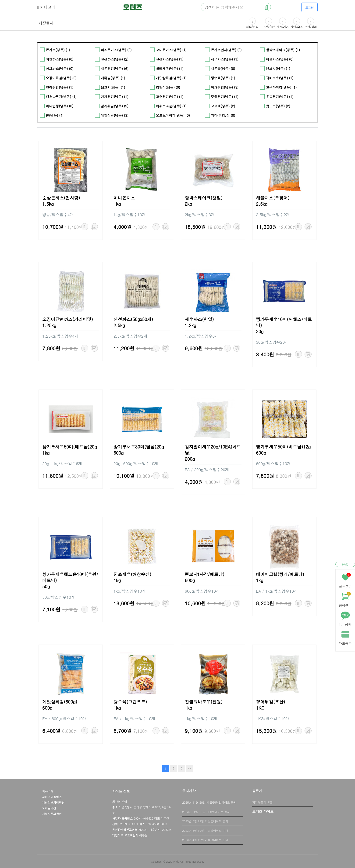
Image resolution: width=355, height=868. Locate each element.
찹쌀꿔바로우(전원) (204, 702)
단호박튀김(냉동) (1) (61, 97)
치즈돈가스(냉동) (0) (116, 50)
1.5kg (48, 204)
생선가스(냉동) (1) (170, 59)
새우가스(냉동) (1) (225, 59)
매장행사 (46, 23)
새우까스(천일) (199, 319)
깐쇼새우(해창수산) (132, 574)
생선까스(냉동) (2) (115, 59)
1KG (260, 708)
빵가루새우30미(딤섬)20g (139, 447)
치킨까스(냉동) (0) (60, 59)
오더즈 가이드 (263, 811)
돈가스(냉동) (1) (58, 50)
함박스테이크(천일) (204, 198)
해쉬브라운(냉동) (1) (171, 106)
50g (46, 586)
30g (260, 331)
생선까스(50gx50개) (133, 319)
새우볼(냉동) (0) (223, 69)
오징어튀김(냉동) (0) (61, 78)
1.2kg (190, 325)
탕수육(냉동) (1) (223, 78)
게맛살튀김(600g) (60, 702)
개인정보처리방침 (53, 802)
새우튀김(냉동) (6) (115, 69)
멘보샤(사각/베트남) (204, 574)
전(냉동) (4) (55, 115)
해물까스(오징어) (273, 198)
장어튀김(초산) (271, 702)
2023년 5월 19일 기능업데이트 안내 (205, 830)
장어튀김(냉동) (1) (60, 87)
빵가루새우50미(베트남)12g (283, 447)
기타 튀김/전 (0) (223, 115)
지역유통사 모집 (263, 802)
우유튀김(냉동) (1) (280, 97)
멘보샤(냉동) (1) (278, 69)
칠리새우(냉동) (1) (170, 69)
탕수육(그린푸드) (130, 702)
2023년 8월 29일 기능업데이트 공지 (205, 821)
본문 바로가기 (0, 0)
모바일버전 (49, 808)
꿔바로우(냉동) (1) (280, 78)
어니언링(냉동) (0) (60, 106)
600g (119, 453)
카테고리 (46, 7)
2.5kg (262, 204)
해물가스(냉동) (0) (280, 59)
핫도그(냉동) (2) (278, 106)
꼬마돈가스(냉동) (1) (171, 50)
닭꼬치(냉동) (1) (113, 87)
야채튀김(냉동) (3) (225, 87)
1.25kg (49, 325)
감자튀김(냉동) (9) (115, 106)
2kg (188, 204)
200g (190, 459)
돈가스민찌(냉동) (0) (226, 50)
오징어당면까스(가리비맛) (68, 319)
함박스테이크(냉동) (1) (283, 50)
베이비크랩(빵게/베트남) (280, 574)
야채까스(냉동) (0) (60, 69)
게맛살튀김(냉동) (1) (171, 78)
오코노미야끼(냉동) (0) (173, 115)
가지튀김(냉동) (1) (115, 97)
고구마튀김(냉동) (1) (281, 87)
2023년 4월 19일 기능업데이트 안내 (205, 840)
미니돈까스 (124, 198)
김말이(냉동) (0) (168, 87)
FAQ (345, 564)
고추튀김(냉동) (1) (170, 97)
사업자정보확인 (52, 814)
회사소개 (48, 791)
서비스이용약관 (52, 797)
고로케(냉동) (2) (223, 106)
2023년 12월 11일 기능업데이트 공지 (206, 812)
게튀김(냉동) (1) (113, 78)
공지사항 (189, 791)
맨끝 (189, 768)
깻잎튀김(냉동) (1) (225, 97)
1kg (117, 204)
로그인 (309, 7)
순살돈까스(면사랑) (61, 198)
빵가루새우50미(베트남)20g (70, 447)
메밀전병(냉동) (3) (115, 115)
